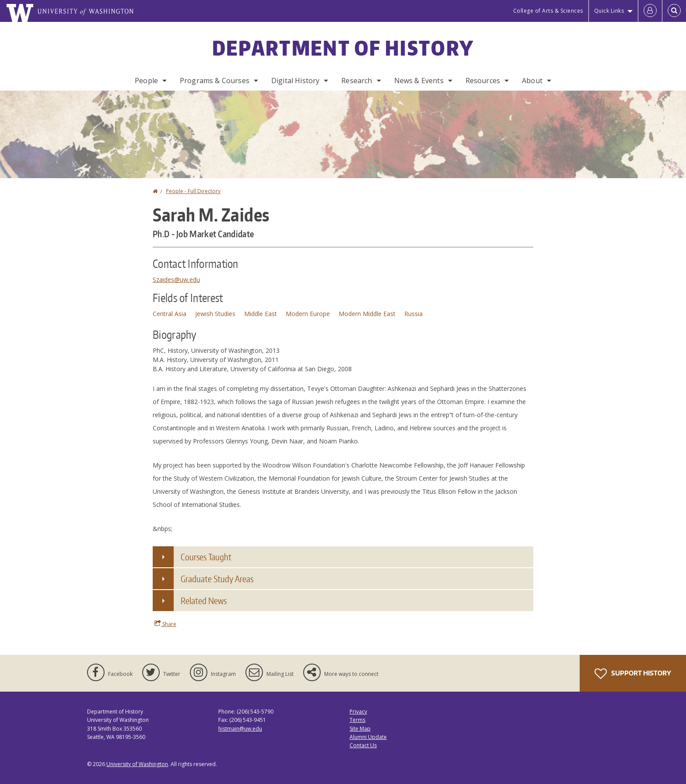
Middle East (261, 314)
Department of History (343, 48)
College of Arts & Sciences (548, 11)
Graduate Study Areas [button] (217, 579)
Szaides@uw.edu (176, 279)
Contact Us (363, 745)
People (146, 81)
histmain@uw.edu (240, 729)
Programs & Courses (215, 81)
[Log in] (650, 11)
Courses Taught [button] (206, 557)
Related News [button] (204, 601)
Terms (357, 720)
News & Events (419, 81)
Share (165, 624)
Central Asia (170, 314)
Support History (633, 674)
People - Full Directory (193, 191)
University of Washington (137, 764)
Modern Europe (308, 314)
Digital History (295, 81)
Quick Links (609, 11)
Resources (483, 81)
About (532, 81)
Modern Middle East (367, 314)
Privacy (358, 712)
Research (357, 81)
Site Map (360, 729)
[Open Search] (674, 11)
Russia (413, 314)
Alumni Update (368, 737)
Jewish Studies (215, 314)
